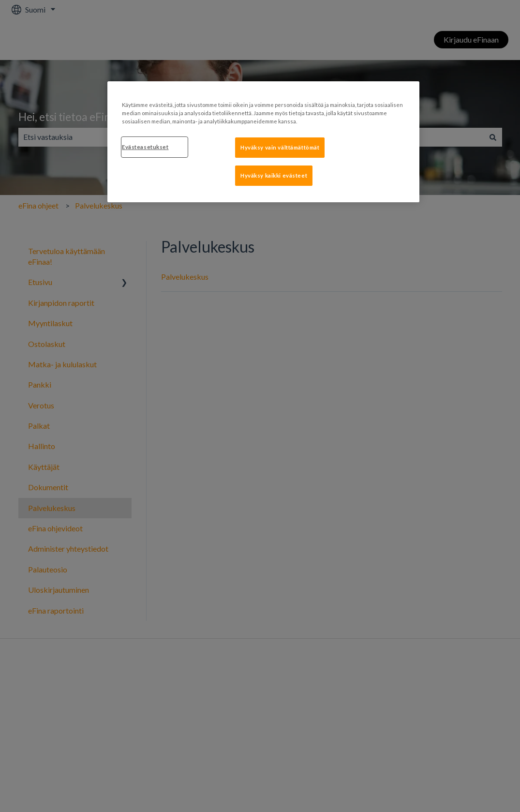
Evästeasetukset (145, 147)
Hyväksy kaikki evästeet (274, 175)
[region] (263, 142)
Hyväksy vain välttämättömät (280, 147)
